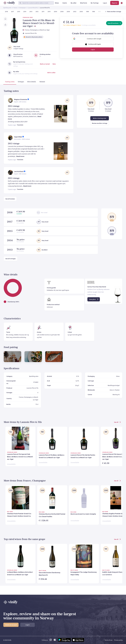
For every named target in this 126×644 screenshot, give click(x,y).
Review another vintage (100, 123)
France (15, 8)
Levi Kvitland (19, 171)
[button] (93, 39)
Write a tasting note (100, 118)
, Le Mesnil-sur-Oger (44, 30)
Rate (54, 64)
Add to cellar (51, 73)
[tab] (10, 82)
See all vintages (11, 259)
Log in (93, 50)
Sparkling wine (7, 8)
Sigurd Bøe (18, 137)
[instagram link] (51, 640)
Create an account (11, 625)
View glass (94, 299)
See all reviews (10, 199)
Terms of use (108, 640)
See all (118, 422)
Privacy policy (118, 640)
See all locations (114, 23)
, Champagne (33, 30)
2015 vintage (14, 106)
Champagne (22, 8)
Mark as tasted (45, 64)
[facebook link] (55, 640)
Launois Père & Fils (33, 8)
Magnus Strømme (21, 99)
